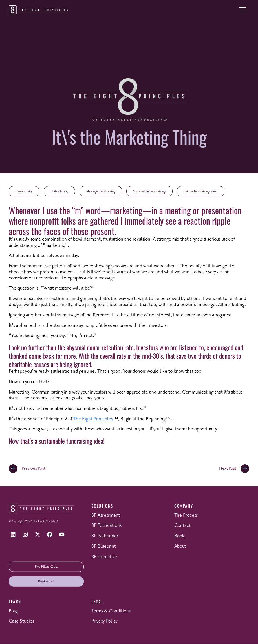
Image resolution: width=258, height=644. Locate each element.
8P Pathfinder (105, 536)
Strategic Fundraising (101, 191)
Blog (13, 611)
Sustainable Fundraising (149, 191)
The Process (186, 515)
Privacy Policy (104, 621)
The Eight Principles (93, 419)
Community (24, 191)
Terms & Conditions (111, 611)
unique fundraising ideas (201, 191)
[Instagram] (25, 535)
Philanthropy (59, 191)
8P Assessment (106, 515)
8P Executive (104, 556)
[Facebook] (50, 535)
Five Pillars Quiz (46, 567)
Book (179, 536)
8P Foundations (106, 525)
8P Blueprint (104, 546)
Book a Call (46, 581)
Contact (182, 525)
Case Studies (21, 621)
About (180, 546)
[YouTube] (62, 535)
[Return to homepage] (39, 10)
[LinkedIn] (13, 535)
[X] (37, 535)
